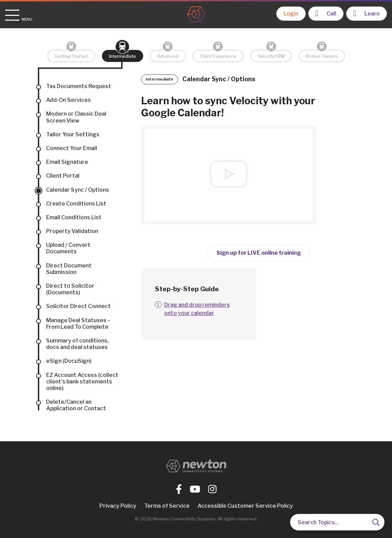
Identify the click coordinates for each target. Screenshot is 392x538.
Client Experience (218, 56)
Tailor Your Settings (73, 134)
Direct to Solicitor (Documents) (70, 289)
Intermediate (123, 56)
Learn (366, 13)
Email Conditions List (74, 217)
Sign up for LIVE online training (259, 253)
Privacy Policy (118, 506)
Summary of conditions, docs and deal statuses (77, 344)
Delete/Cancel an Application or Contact (76, 405)
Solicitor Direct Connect (78, 306)
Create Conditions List (76, 204)
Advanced (168, 56)
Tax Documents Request (79, 86)
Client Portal (63, 176)
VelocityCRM (271, 56)
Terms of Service (167, 506)
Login (291, 14)
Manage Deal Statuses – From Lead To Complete (78, 324)
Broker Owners (322, 56)
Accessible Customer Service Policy (245, 506)
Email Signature (67, 162)
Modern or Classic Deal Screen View (76, 117)
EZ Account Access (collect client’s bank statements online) (82, 382)
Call (326, 13)
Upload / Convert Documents (68, 248)
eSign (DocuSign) (69, 361)
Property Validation (72, 231)
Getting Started (71, 56)
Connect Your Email (72, 148)
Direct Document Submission (69, 269)
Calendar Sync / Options (78, 190)
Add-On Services (68, 100)
